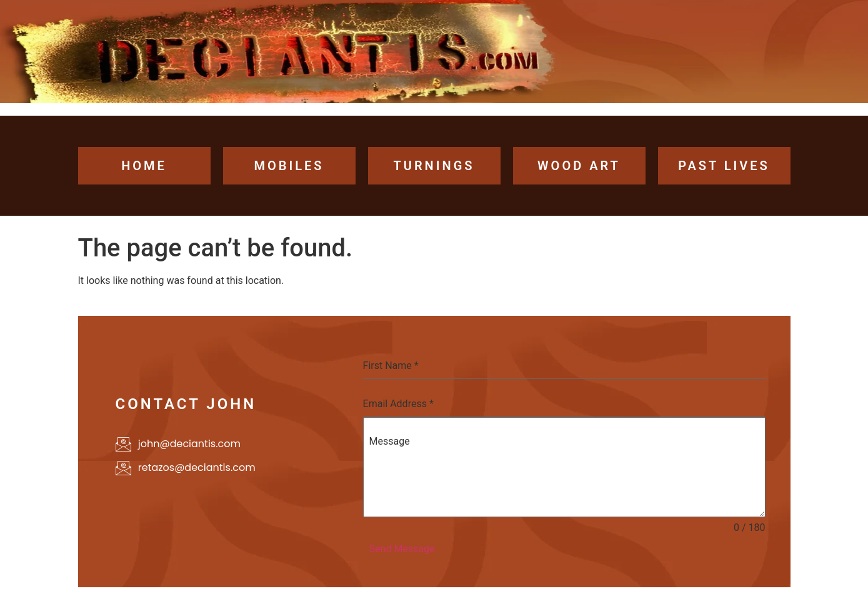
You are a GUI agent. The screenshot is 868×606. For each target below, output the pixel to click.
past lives (724, 166)
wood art (579, 166)
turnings (434, 166)
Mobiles (289, 166)
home (144, 166)
